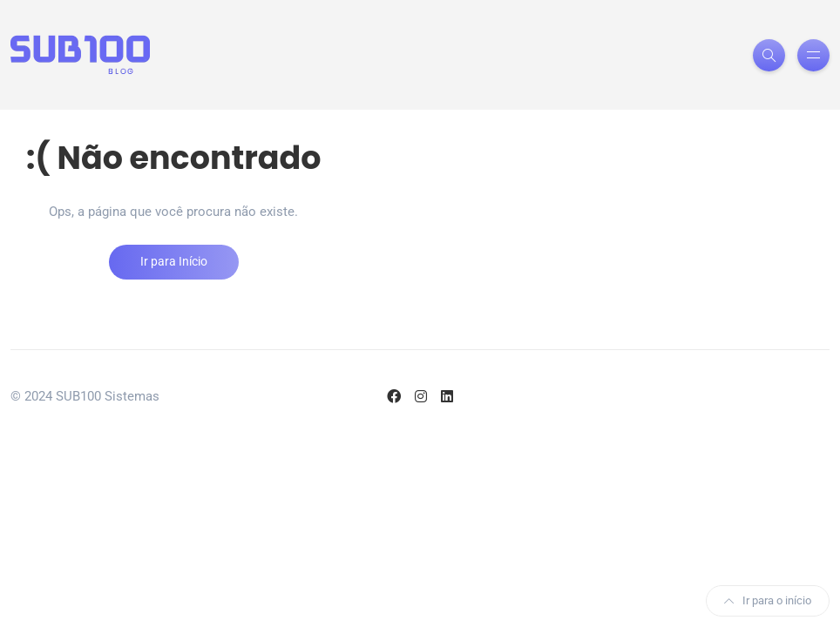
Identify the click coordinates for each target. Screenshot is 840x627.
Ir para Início (174, 261)
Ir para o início (768, 600)
